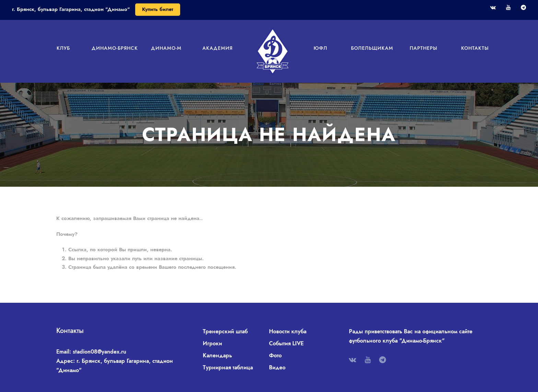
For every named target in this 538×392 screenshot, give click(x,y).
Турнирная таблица (228, 367)
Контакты (475, 48)
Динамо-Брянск (115, 48)
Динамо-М (166, 48)
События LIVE (286, 343)
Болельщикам (372, 48)
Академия (218, 48)
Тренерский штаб (225, 331)
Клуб (63, 48)
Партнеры (424, 48)
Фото (275, 355)
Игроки (212, 343)
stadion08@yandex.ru (100, 352)
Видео (277, 367)
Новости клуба (288, 331)
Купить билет (158, 9)
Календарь (217, 355)
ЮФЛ (320, 48)
